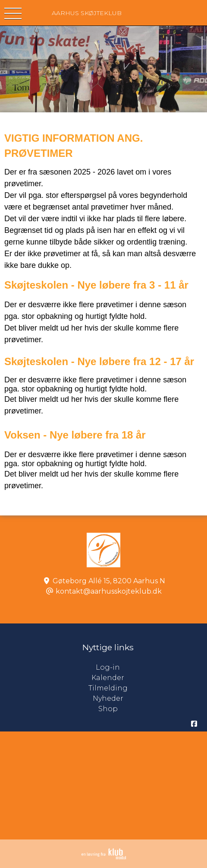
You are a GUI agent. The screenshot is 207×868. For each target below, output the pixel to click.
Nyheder (108, 698)
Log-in (151, 668)
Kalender (108, 678)
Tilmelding (108, 688)
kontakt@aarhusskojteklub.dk (109, 591)
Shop (108, 709)
